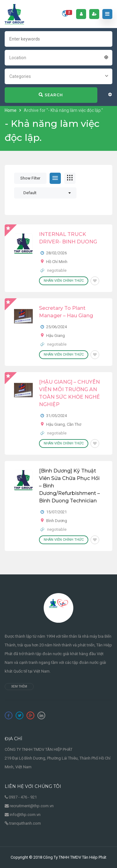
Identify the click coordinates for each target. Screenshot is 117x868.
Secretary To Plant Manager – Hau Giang (66, 312)
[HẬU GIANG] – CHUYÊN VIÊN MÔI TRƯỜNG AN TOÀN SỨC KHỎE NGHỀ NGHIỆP (69, 393)
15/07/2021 (56, 512)
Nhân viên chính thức (64, 281)
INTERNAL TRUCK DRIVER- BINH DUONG (68, 238)
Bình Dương (57, 521)
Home (11, 110)
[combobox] (58, 57)
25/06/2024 (56, 327)
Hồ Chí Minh (57, 262)
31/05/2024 (56, 416)
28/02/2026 (56, 253)
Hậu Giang (56, 336)
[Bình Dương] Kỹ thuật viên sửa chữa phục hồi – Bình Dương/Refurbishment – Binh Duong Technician (69, 486)
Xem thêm (19, 686)
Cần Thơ (74, 424)
